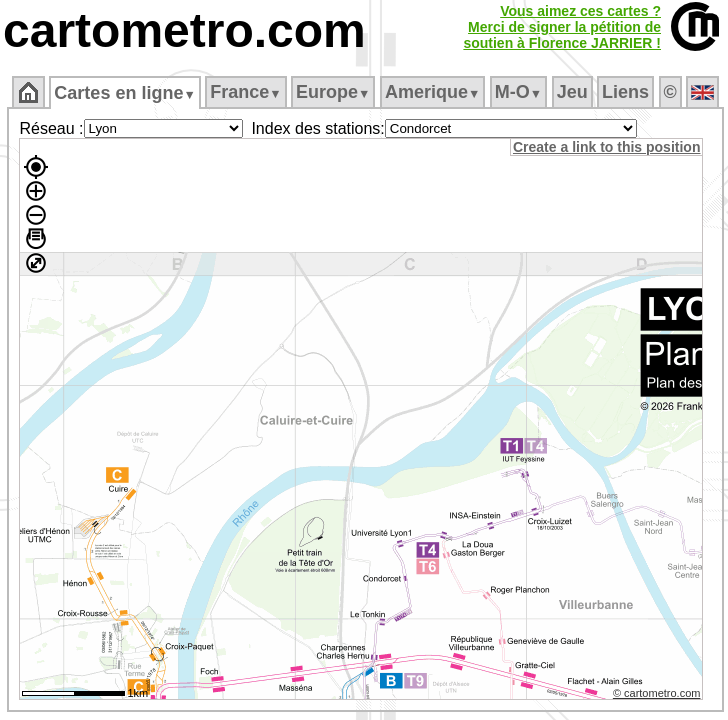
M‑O (518, 92)
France (245, 92)
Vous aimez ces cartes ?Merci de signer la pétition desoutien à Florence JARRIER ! (562, 27)
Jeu (572, 92)
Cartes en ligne (124, 93)
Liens (625, 92)
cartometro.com (184, 30)
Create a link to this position (606, 147)
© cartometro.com (657, 693)
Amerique (432, 92)
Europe (333, 92)
